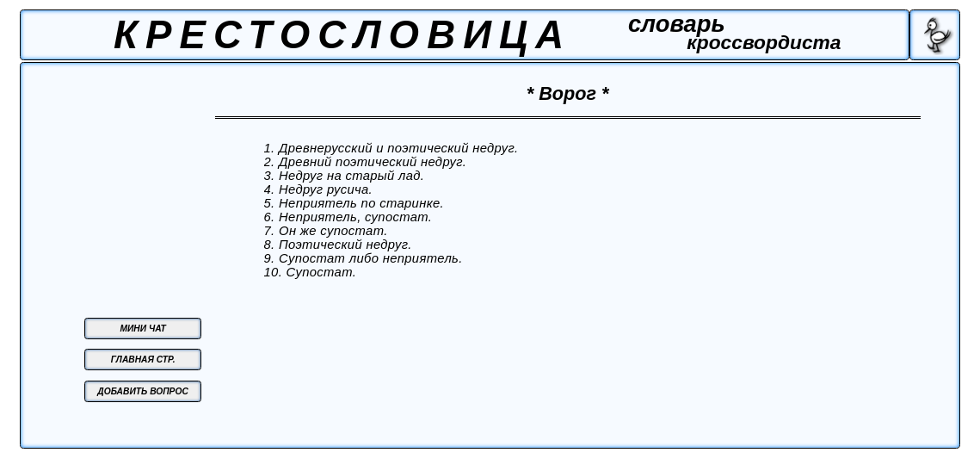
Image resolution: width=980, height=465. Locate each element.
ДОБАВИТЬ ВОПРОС (143, 391)
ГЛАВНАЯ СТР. (143, 360)
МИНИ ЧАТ (142, 329)
